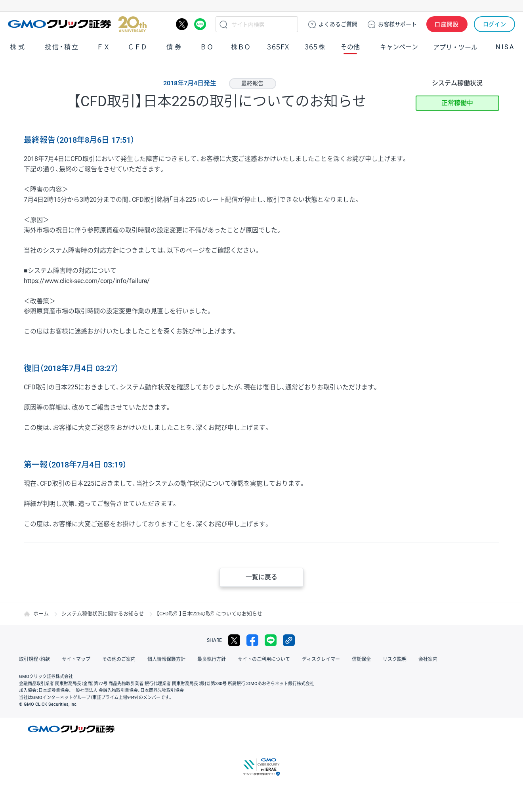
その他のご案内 (119, 659)
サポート (397, 24)
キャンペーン (399, 47)
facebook (252, 640)
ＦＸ (103, 47)
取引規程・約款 (34, 659)
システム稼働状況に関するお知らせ (103, 614)
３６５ (315, 47)
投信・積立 (62, 47)
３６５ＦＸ (278, 47)
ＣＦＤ (137, 47)
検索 (223, 24)
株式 (18, 47)
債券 (175, 47)
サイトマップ (76, 659)
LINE (200, 24)
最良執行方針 (212, 659)
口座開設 (447, 24)
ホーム (41, 614)
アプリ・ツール (455, 47)
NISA (505, 47)
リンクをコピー (289, 640)
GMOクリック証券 (77, 24)
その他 (350, 47)
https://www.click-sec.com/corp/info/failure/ (87, 281)
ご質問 (338, 24)
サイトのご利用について (264, 659)
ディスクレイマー (321, 659)
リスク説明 (395, 659)
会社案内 (428, 659)
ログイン (495, 24)
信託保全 (361, 659)
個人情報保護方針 (166, 659)
